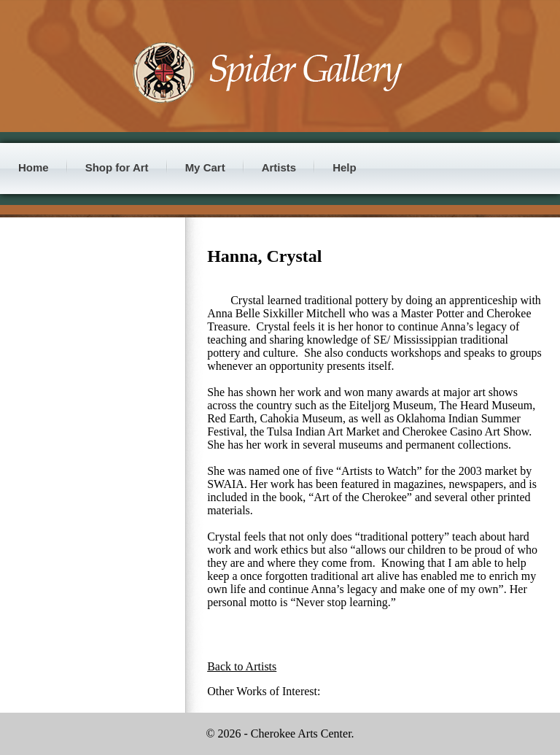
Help (345, 167)
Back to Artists (242, 666)
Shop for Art (117, 167)
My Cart (205, 167)
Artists (279, 167)
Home (34, 167)
